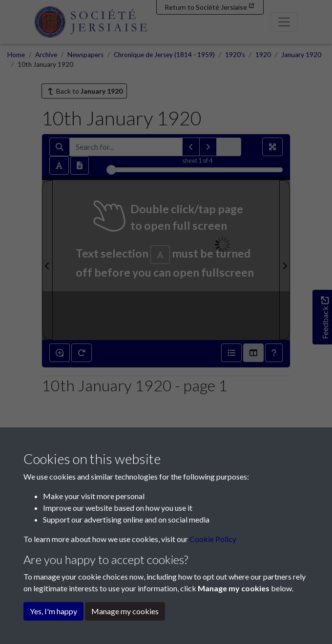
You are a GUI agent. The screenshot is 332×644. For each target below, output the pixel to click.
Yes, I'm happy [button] (53, 611)
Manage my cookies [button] (125, 611)
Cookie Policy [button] (213, 539)
